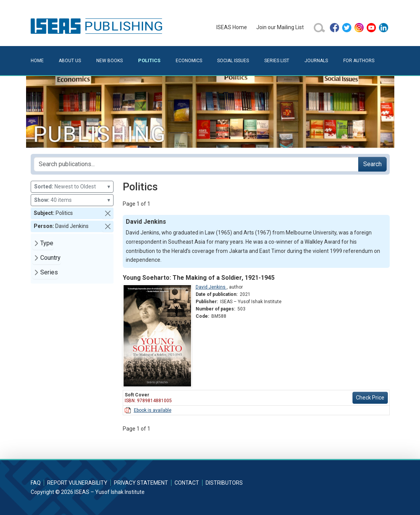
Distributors (224, 483)
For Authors (359, 61)
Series (49, 272)
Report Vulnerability (77, 483)
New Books (110, 61)
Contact (187, 483)
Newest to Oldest (72, 187)
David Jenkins (211, 287)
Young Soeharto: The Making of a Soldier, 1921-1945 (199, 278)
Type (47, 243)
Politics (149, 60)
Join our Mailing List (280, 27)
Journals (316, 61)
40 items (72, 200)
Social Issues (233, 61)
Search (372, 164)
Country (50, 258)
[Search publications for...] (196, 164)
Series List (277, 61)
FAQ (36, 483)
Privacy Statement (141, 483)
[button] (108, 213)
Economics (189, 61)
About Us (70, 61)
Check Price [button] (370, 398)
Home (37, 61)
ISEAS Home (232, 27)
